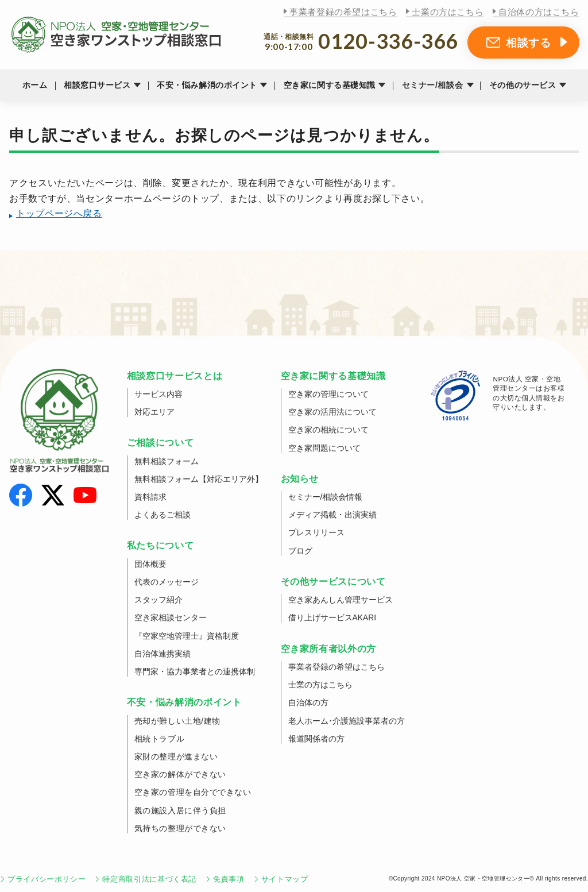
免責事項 (229, 879)
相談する (529, 43)
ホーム (35, 85)
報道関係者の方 (316, 739)
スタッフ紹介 (158, 600)
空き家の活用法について (332, 412)
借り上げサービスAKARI (332, 617)
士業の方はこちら (448, 12)
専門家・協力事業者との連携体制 (195, 671)
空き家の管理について (328, 394)
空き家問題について (324, 448)
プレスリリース (316, 532)
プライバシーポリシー (47, 879)
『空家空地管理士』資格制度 (187, 636)
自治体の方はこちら (539, 12)
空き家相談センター (171, 617)
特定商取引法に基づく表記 (149, 879)
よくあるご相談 (163, 515)
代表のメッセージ (167, 582)
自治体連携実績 (163, 654)
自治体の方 (308, 702)
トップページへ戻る (59, 213)
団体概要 (150, 564)
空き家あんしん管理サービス (341, 600)
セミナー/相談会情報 (326, 497)
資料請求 (150, 497)
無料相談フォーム (167, 461)
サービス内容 (158, 394)
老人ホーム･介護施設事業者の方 (347, 721)
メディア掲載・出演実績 (332, 515)
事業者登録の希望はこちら (343, 12)
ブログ (300, 551)
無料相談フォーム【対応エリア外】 (199, 479)
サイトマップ (285, 879)
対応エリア (154, 412)
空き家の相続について (328, 430)
